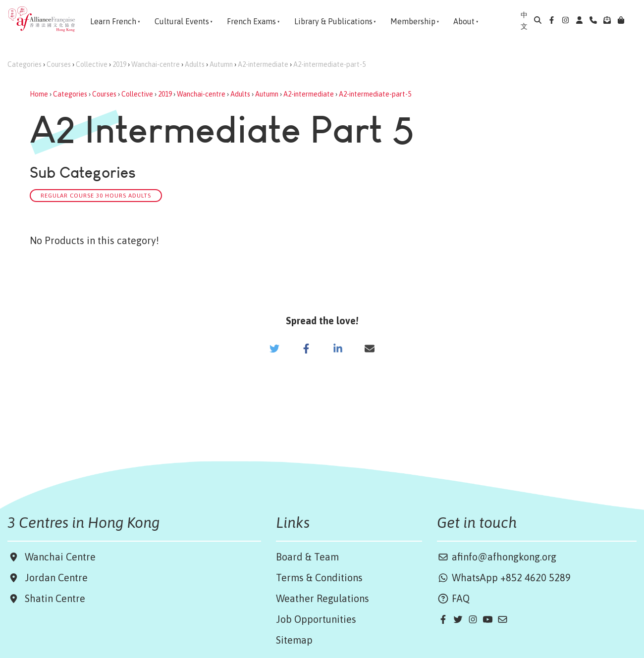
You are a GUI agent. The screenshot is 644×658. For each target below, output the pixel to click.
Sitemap (294, 640)
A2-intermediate (263, 64)
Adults (195, 64)
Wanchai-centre (156, 64)
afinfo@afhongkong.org (497, 557)
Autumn (221, 64)
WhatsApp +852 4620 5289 (504, 578)
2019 (119, 64)
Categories (25, 64)
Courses (59, 64)
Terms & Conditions (319, 578)
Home (39, 94)
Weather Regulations (322, 598)
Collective (92, 64)
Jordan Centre (54, 578)
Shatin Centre (53, 598)
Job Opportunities (316, 619)
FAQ (453, 598)
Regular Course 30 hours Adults (96, 195)
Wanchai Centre (61, 557)
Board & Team (307, 557)
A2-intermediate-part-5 (329, 64)
